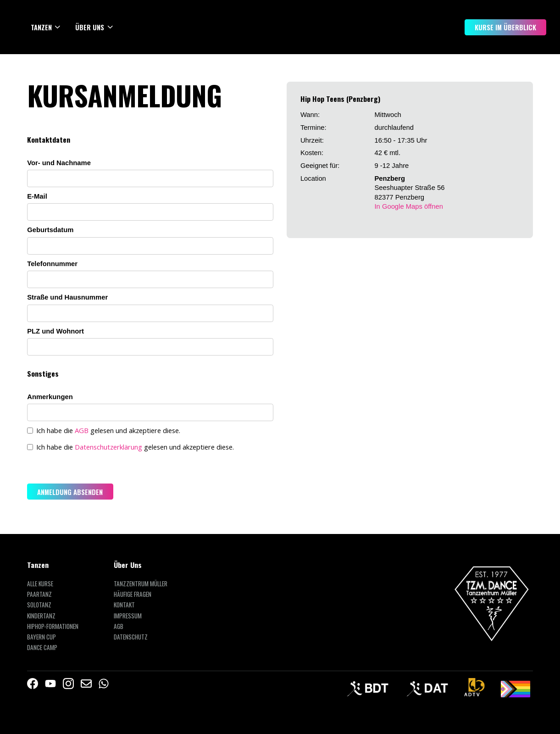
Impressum (128, 616)
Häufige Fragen (133, 594)
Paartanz (39, 594)
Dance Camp (42, 648)
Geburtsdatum (50, 230)
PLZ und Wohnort (55, 331)
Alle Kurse (40, 584)
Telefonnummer (52, 264)
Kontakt (124, 605)
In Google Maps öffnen (408, 206)
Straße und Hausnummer (67, 297)
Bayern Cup (42, 637)
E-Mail (37, 196)
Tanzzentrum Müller (141, 584)
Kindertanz (41, 616)
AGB (82, 430)
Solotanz (39, 605)
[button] (46, 27)
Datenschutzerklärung (108, 447)
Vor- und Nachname (59, 163)
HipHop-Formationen (53, 626)
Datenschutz (131, 637)
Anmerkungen (50, 397)
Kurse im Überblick (505, 27)
